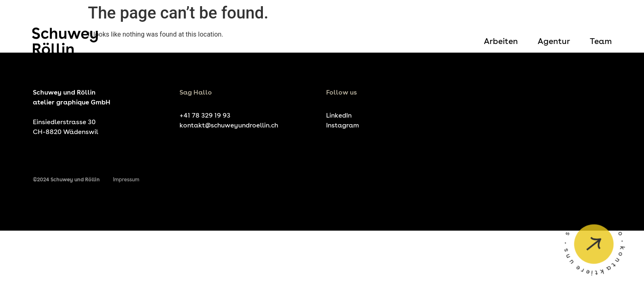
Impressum (126, 179)
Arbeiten (501, 41)
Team (601, 41)
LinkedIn (339, 115)
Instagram (343, 125)
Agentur (554, 41)
